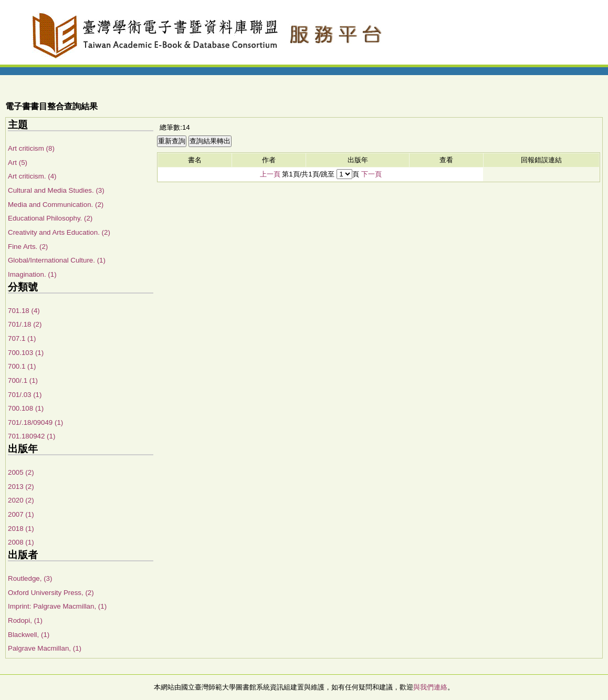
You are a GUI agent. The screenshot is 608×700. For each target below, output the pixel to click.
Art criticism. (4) (32, 176)
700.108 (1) (26, 408)
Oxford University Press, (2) (51, 593)
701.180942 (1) (32, 436)
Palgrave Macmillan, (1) (45, 648)
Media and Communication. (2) (56, 205)
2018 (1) (21, 529)
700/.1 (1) (23, 380)
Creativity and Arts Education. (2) (59, 232)
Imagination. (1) (32, 274)
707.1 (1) (22, 338)
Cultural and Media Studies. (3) (56, 190)
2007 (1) (21, 514)
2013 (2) (21, 487)
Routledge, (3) (30, 578)
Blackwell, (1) (29, 635)
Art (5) (18, 163)
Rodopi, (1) (25, 620)
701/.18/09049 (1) (35, 422)
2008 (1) (21, 542)
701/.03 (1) (25, 395)
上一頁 (270, 174)
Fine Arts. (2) (28, 247)
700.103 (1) (26, 353)
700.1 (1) (22, 366)
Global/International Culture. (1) (57, 260)
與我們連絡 (430, 687)
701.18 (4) (24, 311)
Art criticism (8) (31, 148)
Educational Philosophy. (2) (50, 218)
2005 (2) (21, 472)
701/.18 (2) (25, 324)
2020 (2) (21, 500)
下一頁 (371, 174)
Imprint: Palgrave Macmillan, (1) (57, 606)
